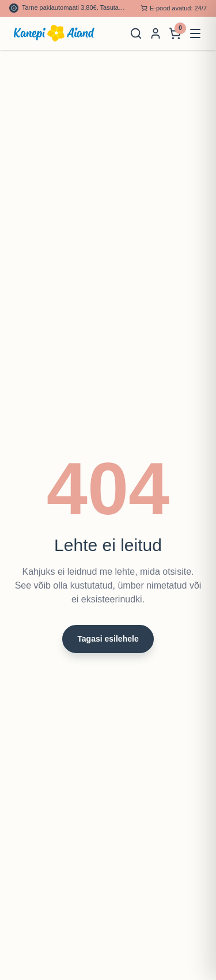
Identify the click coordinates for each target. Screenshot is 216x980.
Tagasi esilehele (108, 639)
